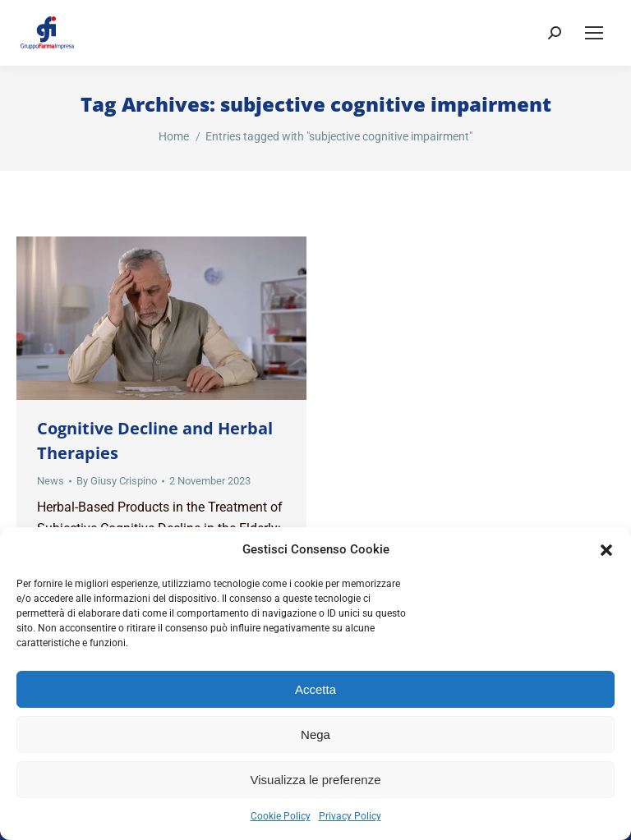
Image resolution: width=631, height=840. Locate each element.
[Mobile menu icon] (594, 33)
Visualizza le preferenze (316, 780)
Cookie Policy (281, 816)
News (51, 481)
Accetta (315, 689)
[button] (606, 550)
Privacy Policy (350, 816)
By (117, 481)
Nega (315, 734)
